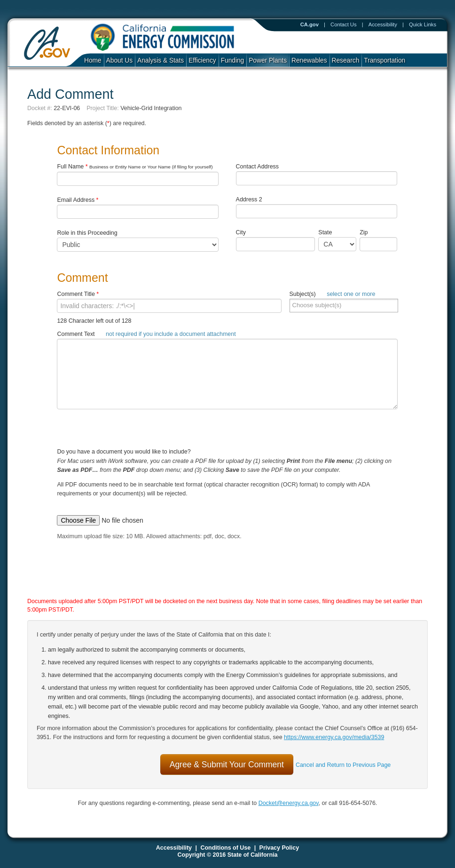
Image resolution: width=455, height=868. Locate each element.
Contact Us (344, 24)
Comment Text (146, 334)
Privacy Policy (279, 848)
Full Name (135, 167)
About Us (119, 60)
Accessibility (383, 24)
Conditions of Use (225, 848)
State (325, 232)
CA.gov (310, 24)
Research (346, 60)
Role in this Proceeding (87, 233)
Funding (233, 60)
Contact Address (258, 167)
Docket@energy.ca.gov (289, 803)
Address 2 (249, 199)
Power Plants (268, 60)
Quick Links (423, 24)
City (241, 232)
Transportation (384, 60)
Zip (366, 232)
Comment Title (78, 294)
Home (93, 60)
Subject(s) (333, 294)
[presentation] (218, 578)
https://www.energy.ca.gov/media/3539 (334, 737)
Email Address (78, 200)
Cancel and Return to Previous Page (343, 765)
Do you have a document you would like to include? (227, 480)
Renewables (309, 60)
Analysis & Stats (161, 60)
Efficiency (202, 60)
